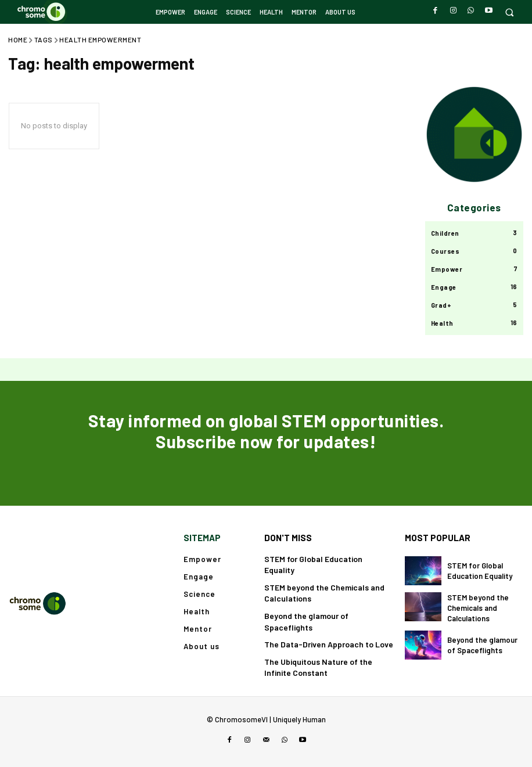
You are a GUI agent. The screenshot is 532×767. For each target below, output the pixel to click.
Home (18, 39)
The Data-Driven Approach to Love (329, 644)
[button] (509, 12)
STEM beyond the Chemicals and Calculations (478, 608)
